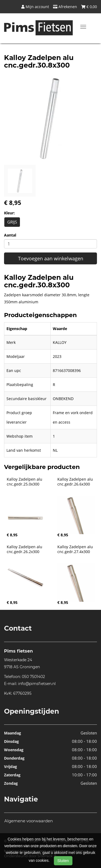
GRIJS (12, 222)
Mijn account (35, 7)
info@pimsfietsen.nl (37, 684)
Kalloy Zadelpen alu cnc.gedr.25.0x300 (25, 482)
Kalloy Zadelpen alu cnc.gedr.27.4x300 (76, 549)
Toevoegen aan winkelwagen (51, 258)
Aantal (10, 235)
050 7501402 (33, 677)
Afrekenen (65, 7)
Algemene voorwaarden (29, 821)
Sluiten (63, 861)
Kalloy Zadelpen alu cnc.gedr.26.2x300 (25, 549)
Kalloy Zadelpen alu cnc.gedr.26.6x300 (76, 482)
